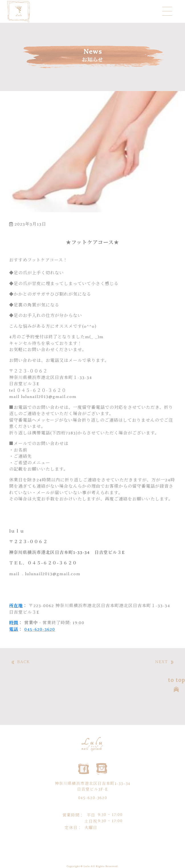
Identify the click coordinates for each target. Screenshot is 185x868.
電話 (14, 629)
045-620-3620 (40, 629)
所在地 (16, 606)
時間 (14, 623)
